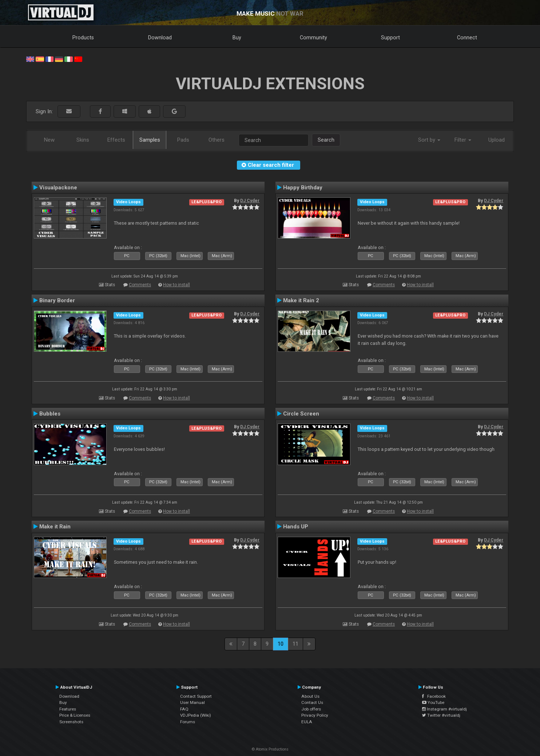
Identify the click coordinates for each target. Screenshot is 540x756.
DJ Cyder (250, 201)
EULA (307, 722)
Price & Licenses (75, 715)
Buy (237, 38)
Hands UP (296, 527)
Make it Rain (55, 527)
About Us (310, 696)
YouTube (433, 702)
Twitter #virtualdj (441, 715)
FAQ (184, 709)
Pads (183, 140)
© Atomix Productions (270, 749)
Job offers (311, 709)
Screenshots (71, 722)
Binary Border (57, 300)
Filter (463, 140)
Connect (467, 38)
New (49, 140)
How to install (176, 285)
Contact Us (312, 702)
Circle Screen (301, 414)
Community (313, 38)
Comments (140, 285)
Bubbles (50, 414)
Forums (188, 722)
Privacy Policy (315, 715)
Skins (83, 140)
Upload (497, 140)
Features (68, 709)
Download (160, 38)
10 (281, 644)
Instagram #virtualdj (444, 709)
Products (83, 38)
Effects (116, 140)
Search (326, 140)
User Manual (192, 702)
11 (295, 644)
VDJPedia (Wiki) (196, 715)
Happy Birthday (303, 188)
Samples (150, 140)
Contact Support (196, 696)
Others (217, 140)
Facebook (434, 696)
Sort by (429, 140)
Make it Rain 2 (301, 300)
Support (390, 38)
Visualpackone (58, 188)
